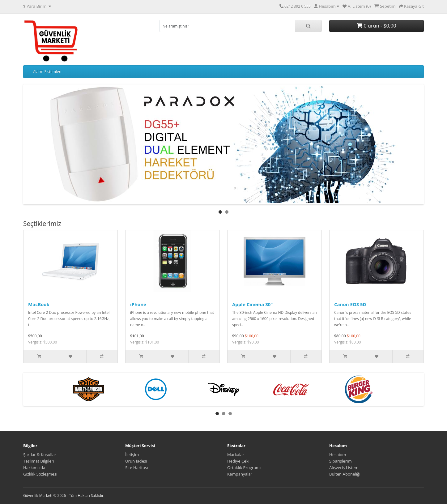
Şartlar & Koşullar (40, 455)
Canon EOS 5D (350, 304)
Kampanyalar (240, 474)
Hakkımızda (34, 468)
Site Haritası (137, 468)
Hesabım (338, 455)
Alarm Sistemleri (47, 72)
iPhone (138, 304)
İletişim (132, 455)
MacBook (39, 304)
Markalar (236, 455)
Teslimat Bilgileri (39, 461)
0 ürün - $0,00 (376, 26)
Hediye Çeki (238, 461)
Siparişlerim (341, 461)
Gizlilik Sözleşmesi (40, 474)
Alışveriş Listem (344, 468)
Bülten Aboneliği (345, 474)
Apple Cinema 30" (252, 304)
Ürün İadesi (136, 461)
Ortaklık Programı (244, 468)
